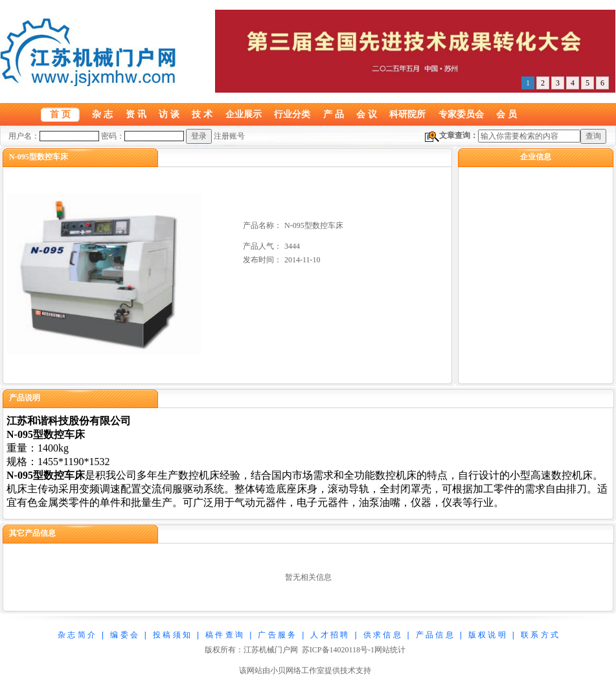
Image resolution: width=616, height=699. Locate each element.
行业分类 (292, 114)
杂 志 (102, 114)
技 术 (202, 114)
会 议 (367, 114)
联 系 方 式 (540, 635)
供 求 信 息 (382, 635)
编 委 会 (124, 635)
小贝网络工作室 (297, 670)
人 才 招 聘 (329, 635)
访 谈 (169, 114)
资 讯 (136, 114)
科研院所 (407, 114)
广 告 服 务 (277, 635)
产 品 (334, 114)
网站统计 (390, 650)
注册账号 (229, 136)
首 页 (60, 114)
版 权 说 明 (487, 635)
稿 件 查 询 (224, 635)
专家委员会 (461, 114)
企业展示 (244, 114)
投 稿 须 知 (172, 635)
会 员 (507, 114)
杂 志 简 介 (76, 635)
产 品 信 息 (435, 635)
